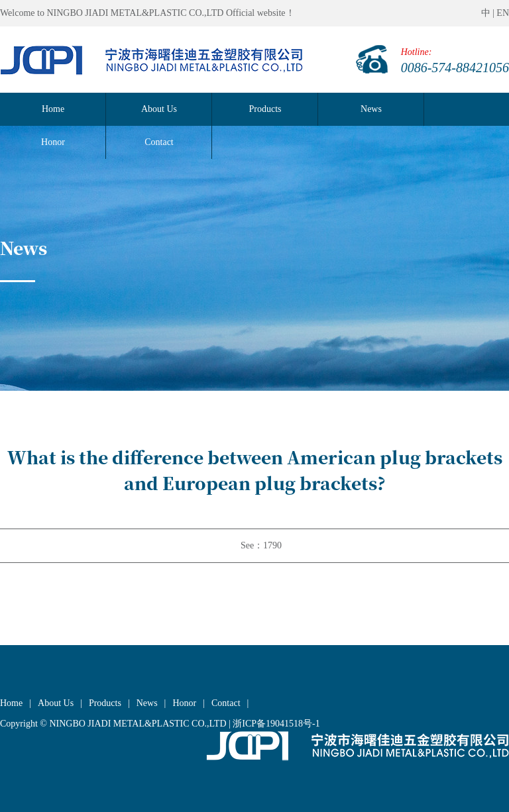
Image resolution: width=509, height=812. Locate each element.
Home (53, 109)
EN (503, 13)
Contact (226, 703)
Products (265, 109)
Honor (184, 703)
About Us (159, 109)
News (371, 109)
